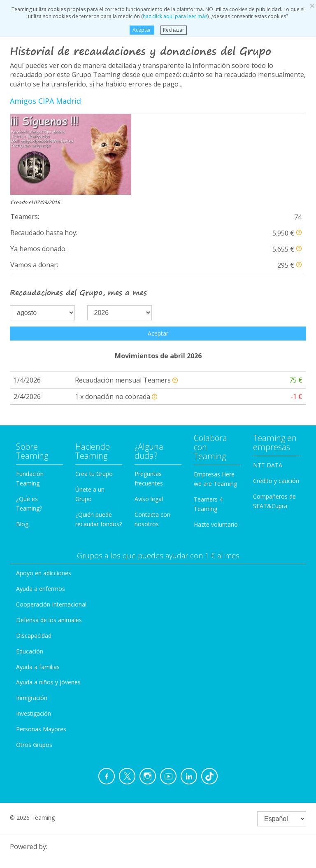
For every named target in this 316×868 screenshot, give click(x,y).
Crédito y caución (276, 400)
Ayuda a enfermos (41, 508)
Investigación (34, 633)
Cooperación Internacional (51, 524)
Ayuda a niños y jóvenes (48, 601)
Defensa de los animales (49, 539)
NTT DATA (268, 384)
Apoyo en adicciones (44, 492)
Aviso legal (149, 418)
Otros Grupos (34, 664)
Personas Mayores (41, 648)
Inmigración (32, 617)
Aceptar (142, 30)
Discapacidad (34, 555)
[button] (299, 152)
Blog (22, 443)
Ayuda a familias (38, 586)
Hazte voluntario (216, 444)
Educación (30, 570)
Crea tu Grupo (94, 393)
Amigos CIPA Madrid (45, 101)
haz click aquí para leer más (175, 16)
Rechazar (174, 30)
